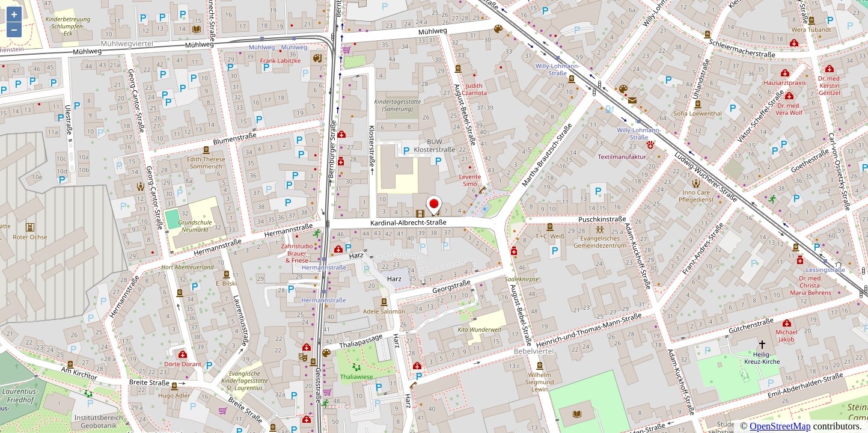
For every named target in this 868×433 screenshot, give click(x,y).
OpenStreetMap (780, 426)
